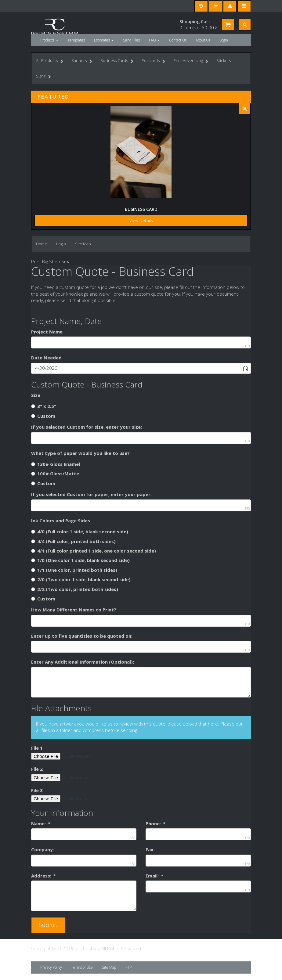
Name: (41, 823)
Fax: (150, 849)
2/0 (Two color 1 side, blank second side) (81, 579)
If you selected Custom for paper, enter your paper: (91, 494)
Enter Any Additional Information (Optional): (83, 662)
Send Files (131, 40)
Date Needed (46, 358)
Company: (43, 849)
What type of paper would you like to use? (80, 453)
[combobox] (136, 368)
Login (224, 40)
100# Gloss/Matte (55, 474)
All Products (50, 61)
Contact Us (178, 40)
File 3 (37, 790)
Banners (82, 61)
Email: (154, 876)
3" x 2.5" (44, 406)
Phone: (155, 823)
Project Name (47, 332)
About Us (203, 40)
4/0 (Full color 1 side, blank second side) (80, 531)
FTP (128, 967)
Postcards (153, 61)
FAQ (154, 40)
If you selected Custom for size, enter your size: (87, 427)
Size (36, 395)
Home (42, 244)
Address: (43, 876)
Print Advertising (191, 61)
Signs (43, 77)
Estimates (104, 40)
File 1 (37, 748)
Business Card (141, 209)
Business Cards (117, 61)
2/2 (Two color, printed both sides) (75, 589)
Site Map (83, 244)
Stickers (224, 60)
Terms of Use (82, 967)
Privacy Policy (51, 967)
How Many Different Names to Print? (74, 610)
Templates (76, 40)
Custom (43, 416)
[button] (245, 368)
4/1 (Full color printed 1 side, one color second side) (94, 551)
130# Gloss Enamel (56, 464)
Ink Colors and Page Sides (61, 521)
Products (49, 40)
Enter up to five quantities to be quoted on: (82, 636)
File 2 (37, 769)
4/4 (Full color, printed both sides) (73, 541)
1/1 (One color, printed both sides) (74, 570)
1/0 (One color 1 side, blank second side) (80, 560)
